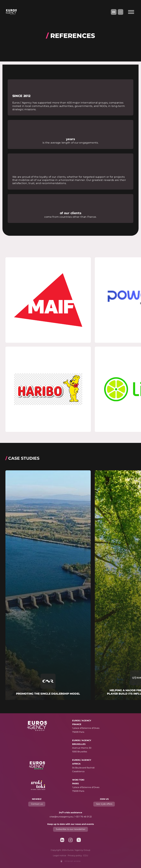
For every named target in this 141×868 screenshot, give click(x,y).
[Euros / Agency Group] (11, 12)
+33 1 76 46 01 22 (83, 817)
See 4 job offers (104, 804)
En (114, 12)
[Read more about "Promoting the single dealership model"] (48, 585)
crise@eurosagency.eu (61, 817)
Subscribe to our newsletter (71, 829)
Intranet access (72, 861)
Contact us (37, 804)
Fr (121, 12)
